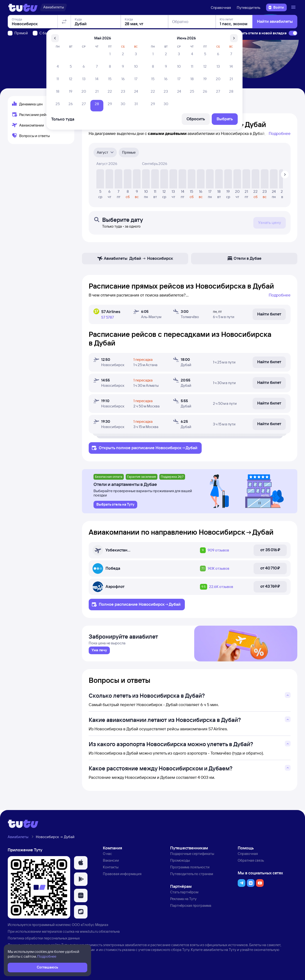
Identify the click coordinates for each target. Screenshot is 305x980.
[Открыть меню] (294, 7)
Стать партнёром (184, 894)
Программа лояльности (190, 869)
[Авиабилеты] (53, 7)
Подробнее (280, 133)
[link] (99, 653)
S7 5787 (108, 317)
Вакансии (111, 862)
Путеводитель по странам (192, 876)
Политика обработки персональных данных (44, 940)
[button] (81, 865)
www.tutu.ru (89, 933)
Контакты (111, 869)
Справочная (221, 8)
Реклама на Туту (183, 901)
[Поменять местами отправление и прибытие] (64, 49)
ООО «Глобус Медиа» (90, 927)
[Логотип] (23, 7)
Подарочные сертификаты (192, 856)
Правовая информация (122, 876)
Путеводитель (249, 8)
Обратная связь (251, 862)
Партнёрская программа (191, 907)
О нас (107, 856)
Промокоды (180, 862)
